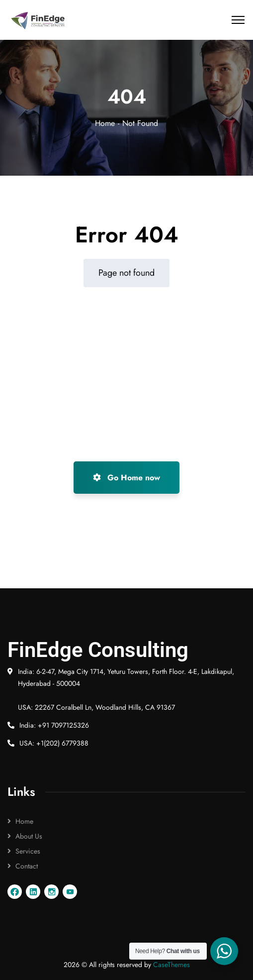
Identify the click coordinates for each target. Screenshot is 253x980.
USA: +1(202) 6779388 (54, 743)
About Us (29, 836)
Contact (27, 866)
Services (28, 851)
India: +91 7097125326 (54, 725)
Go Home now (126, 478)
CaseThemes (171, 965)
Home (105, 123)
